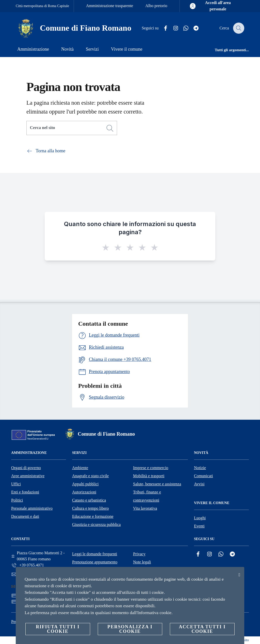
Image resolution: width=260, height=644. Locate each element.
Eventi (199, 526)
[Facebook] (163, 28)
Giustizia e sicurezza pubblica (96, 525)
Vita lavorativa (145, 508)
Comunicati (204, 476)
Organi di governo (26, 468)
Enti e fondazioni (25, 492)
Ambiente (80, 468)
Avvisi (199, 484)
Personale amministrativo (32, 508)
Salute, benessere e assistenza (157, 484)
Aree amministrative (28, 476)
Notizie (200, 468)
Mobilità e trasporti (149, 476)
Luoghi (200, 518)
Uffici (16, 484)
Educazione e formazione (93, 516)
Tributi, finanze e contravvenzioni (147, 496)
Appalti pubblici (85, 484)
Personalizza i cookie (130, 629)
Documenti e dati (25, 516)
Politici (17, 500)
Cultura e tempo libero (90, 508)
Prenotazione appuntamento (95, 562)
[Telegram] (193, 28)
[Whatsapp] (183, 28)
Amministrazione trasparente (110, 6)
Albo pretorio (156, 6)
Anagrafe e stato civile (90, 476)
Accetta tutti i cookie (202, 629)
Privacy (139, 554)
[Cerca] (238, 28)
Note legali (142, 562)
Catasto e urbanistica (89, 500)
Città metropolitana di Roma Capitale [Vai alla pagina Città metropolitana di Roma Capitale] (42, 6)
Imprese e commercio (151, 468)
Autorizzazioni (84, 492)
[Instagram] (173, 28)
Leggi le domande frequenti (95, 554)
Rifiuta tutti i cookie (58, 629)
